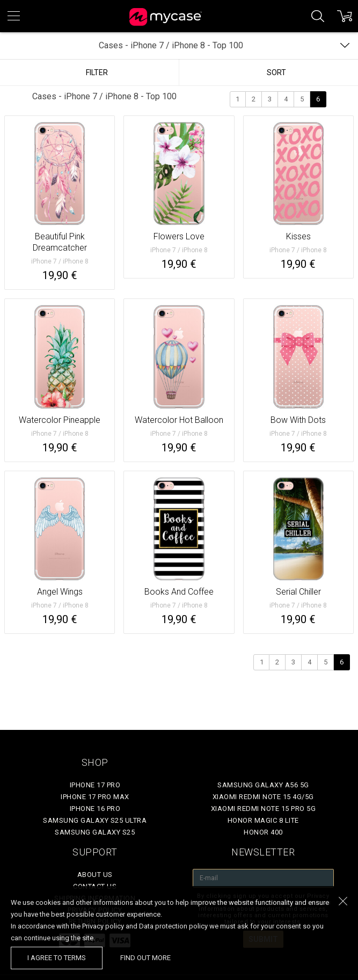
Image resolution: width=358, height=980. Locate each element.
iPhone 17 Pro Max (95, 797)
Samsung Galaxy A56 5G (263, 785)
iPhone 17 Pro (95, 785)
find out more (145, 958)
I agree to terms (57, 958)
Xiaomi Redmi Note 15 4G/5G (263, 797)
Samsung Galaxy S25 (95, 832)
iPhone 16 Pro (95, 809)
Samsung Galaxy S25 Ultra (95, 820)
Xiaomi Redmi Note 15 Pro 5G (264, 809)
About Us (95, 875)
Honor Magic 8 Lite (263, 820)
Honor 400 (263, 832)
